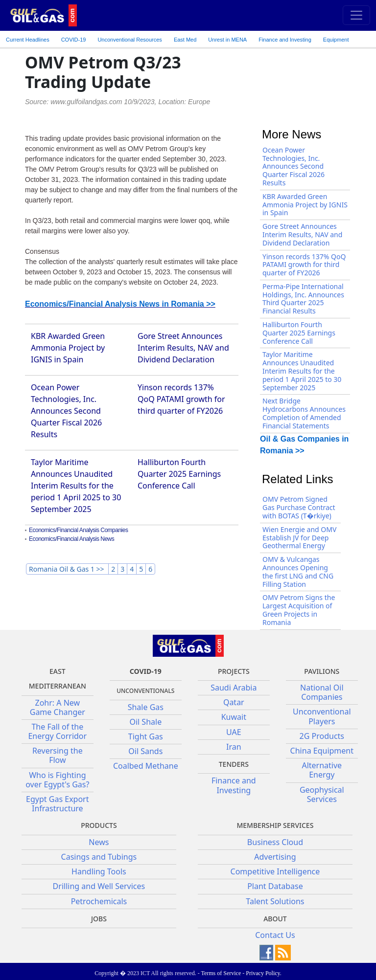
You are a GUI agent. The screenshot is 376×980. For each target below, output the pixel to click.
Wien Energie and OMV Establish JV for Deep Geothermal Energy (299, 538)
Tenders (234, 764)
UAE (234, 732)
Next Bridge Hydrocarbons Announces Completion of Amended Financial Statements (304, 413)
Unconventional (129, 40)
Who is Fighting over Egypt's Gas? (57, 780)
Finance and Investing (285, 40)
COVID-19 (74, 40)
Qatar (234, 702)
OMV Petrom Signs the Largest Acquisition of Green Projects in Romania (299, 610)
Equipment (336, 40)
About (275, 919)
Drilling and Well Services (99, 886)
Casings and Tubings (99, 857)
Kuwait (234, 717)
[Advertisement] (308, 85)
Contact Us (275, 935)
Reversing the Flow (58, 755)
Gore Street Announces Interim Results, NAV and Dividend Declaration (183, 348)
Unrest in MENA (227, 40)
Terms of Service (221, 973)
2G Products (322, 736)
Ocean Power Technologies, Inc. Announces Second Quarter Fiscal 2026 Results (66, 411)
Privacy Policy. (264, 973)
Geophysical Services (322, 794)
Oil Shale (145, 722)
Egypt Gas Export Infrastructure (57, 804)
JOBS (99, 919)
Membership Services (275, 825)
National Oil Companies (322, 692)
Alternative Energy (322, 770)
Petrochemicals (99, 901)
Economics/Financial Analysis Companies (78, 530)
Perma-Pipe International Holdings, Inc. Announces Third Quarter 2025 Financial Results (303, 299)
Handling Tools (99, 871)
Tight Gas (146, 736)
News (99, 842)
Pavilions (322, 671)
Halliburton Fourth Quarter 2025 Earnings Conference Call (179, 474)
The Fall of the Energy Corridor (57, 731)
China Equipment (322, 751)
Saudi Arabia (234, 688)
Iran (234, 747)
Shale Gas (146, 707)
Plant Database (275, 886)
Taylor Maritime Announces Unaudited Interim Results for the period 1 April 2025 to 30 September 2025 (76, 486)
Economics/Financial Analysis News (71, 539)
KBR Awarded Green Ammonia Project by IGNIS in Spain (68, 348)
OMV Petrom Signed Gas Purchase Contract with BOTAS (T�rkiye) (299, 507)
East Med (185, 40)
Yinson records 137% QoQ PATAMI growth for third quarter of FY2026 (181, 399)
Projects (234, 671)
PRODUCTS (99, 825)
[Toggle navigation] (356, 15)
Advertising (275, 857)
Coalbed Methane (146, 766)
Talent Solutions (275, 901)
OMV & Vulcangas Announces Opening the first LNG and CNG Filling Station (298, 571)
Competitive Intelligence (275, 871)
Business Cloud (275, 842)
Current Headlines (28, 40)
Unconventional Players (322, 716)
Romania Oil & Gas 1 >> (67, 569)
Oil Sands (145, 751)
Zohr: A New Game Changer (58, 707)
